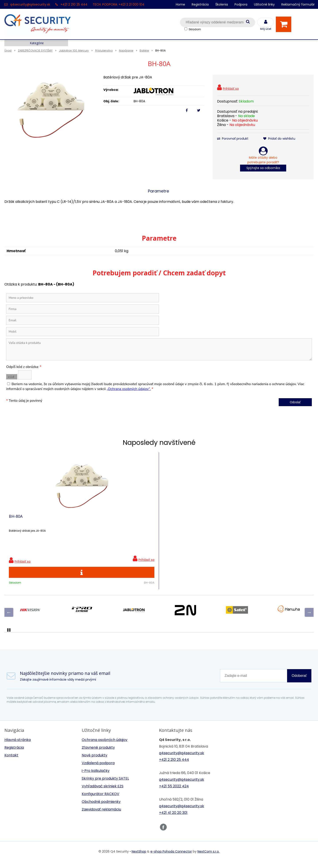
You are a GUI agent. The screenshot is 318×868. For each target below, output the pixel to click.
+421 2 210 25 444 (74, 4)
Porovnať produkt (233, 139)
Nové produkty (95, 762)
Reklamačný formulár (298, 4)
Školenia (222, 4)
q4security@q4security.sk (30, 4)
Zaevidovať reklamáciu (101, 816)
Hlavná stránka (18, 746)
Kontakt (11, 762)
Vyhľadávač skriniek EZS (103, 793)
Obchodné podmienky (101, 808)
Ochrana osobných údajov (105, 746)
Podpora (241, 4)
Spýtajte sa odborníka (263, 168)
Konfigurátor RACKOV (100, 800)
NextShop (139, 858)
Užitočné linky (264, 4)
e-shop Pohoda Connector (171, 858)
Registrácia (200, 4)
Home (180, 4)
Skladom (195, 29)
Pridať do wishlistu (279, 139)
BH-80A (16, 520)
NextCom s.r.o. (208, 858)
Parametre (158, 191)
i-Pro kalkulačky (96, 777)
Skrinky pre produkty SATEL (105, 785)
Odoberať (299, 682)
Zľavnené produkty (98, 754)
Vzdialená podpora (98, 770)
